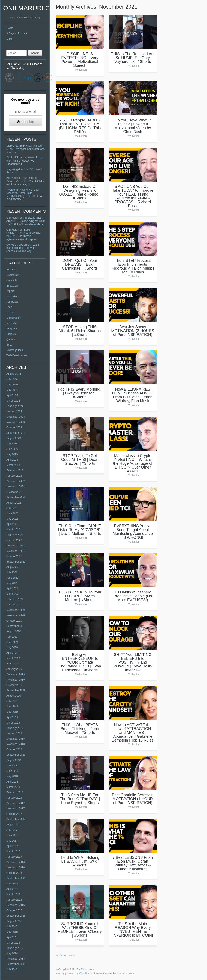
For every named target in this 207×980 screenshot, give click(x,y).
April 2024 (12, 395)
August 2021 (14, 567)
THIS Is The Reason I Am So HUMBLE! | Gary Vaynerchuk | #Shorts (133, 58)
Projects (11, 334)
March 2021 (13, 594)
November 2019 (16, 680)
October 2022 (14, 492)
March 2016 (13, 894)
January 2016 (14, 900)
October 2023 (14, 428)
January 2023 (14, 476)
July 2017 (12, 830)
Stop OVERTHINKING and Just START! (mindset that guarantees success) (25, 149)
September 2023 (16, 433)
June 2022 (12, 513)
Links (9, 39)
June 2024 (12, 385)
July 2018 (12, 766)
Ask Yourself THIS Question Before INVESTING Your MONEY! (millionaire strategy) (26, 181)
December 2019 (16, 674)
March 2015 (13, 943)
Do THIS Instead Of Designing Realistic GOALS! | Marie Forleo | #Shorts (80, 192)
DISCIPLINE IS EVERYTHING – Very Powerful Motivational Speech (80, 60)
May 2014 (12, 953)
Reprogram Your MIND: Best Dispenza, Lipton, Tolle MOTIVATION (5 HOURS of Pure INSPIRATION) (25, 195)
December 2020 (16, 610)
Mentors (11, 313)
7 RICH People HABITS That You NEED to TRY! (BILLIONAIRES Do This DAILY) (80, 126)
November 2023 (16, 422)
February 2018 (15, 792)
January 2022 (14, 540)
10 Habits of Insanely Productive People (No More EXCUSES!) (133, 596)
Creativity (12, 280)
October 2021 (14, 556)
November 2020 (16, 615)
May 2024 (12, 390)
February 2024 (15, 406)
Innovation (12, 296)
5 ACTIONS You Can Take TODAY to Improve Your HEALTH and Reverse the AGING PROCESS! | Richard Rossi (133, 196)
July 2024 (12, 379)
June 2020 (12, 642)
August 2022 (14, 503)
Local (10, 307)
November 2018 (16, 744)
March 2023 (13, 465)
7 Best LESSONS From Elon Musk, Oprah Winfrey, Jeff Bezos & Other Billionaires (133, 863)
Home (10, 28)
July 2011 (12, 969)
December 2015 (16, 905)
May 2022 (12, 519)
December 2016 (16, 862)
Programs (12, 329)
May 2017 (12, 841)
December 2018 (16, 739)
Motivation (12, 323)
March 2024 (13, 401)
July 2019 (12, 701)
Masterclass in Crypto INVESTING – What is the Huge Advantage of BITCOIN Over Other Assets (133, 463)
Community (13, 275)
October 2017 (14, 814)
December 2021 (16, 546)
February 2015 (15, 948)
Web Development (17, 355)
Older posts (65, 955)
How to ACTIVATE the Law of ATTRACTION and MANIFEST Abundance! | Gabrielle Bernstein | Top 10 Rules (133, 733)
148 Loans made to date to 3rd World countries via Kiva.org (23, 248)
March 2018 (13, 787)
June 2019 (12, 707)
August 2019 (14, 696)
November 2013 (16, 959)
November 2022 (16, 487)
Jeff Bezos (12, 302)
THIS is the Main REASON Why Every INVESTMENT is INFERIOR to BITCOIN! (133, 930)
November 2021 (16, 551)
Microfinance (14, 318)
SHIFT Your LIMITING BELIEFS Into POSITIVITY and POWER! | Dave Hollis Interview (133, 662)
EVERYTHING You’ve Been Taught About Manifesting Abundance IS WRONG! (133, 532)
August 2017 (14, 825)
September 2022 (16, 497)
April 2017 (12, 846)
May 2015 (12, 932)
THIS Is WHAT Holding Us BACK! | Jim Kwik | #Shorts (80, 861)
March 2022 (13, 529)
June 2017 (12, 835)
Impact (10, 291)
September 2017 (16, 819)
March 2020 (13, 658)
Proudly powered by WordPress (74, 973)
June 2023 (12, 449)
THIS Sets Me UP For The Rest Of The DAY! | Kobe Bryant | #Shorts (80, 799)
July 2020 (12, 637)
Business (12, 270)
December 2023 (16, 417)
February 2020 (15, 664)
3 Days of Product (17, 33)
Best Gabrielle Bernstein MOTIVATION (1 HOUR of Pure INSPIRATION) (133, 799)
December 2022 (16, 481)
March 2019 (13, 723)
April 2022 (12, 524)
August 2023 (14, 438)
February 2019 (15, 728)
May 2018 (12, 776)
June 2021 (12, 578)
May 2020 (12, 648)
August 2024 (14, 374)
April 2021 (12, 589)
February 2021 (15, 599)
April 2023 (12, 460)
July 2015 (12, 927)
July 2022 (12, 508)
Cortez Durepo (15, 245)
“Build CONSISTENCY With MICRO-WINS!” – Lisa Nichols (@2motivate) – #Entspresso (24, 234)
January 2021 (14, 605)
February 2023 (15, 470)
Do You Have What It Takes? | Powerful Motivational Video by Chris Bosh (133, 126)
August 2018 (14, 760)
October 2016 (14, 873)
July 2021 (12, 572)
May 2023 (12, 454)
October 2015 (14, 910)
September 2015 (16, 916)
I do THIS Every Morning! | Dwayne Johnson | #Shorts (80, 393)
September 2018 (16, 755)
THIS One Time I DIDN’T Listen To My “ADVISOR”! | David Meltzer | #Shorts (80, 530)
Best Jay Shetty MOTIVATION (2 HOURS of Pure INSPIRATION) (133, 331)
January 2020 (14, 669)
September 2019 (16, 690)
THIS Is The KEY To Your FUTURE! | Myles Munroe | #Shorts (80, 596)
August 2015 (14, 921)
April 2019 (12, 717)
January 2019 (14, 733)
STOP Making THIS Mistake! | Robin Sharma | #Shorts (80, 331)
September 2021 (16, 562)
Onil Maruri (13, 230)
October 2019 (14, 685)
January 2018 (14, 798)
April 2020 (12, 653)
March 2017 (13, 851)
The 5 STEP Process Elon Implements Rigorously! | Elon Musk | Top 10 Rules (133, 266)
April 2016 (12, 889)
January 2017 (14, 857)
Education (12, 286)
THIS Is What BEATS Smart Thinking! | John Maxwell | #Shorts (80, 729)
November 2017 (16, 809)
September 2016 (16, 878)
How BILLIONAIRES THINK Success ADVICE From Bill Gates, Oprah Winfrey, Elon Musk (133, 395)
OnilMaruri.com (32, 8)
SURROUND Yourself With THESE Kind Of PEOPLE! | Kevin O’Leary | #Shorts (80, 930)
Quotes (11, 339)
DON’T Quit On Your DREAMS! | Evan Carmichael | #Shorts (80, 264)
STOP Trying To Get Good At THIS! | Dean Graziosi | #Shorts (80, 460)
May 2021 (12, 583)
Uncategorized (15, 350)
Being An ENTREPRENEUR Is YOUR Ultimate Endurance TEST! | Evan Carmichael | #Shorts (80, 662)
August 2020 (14, 631)
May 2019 (12, 712)
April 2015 (12, 937)
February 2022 (15, 535)
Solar (9, 345)
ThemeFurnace (125, 973)
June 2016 (12, 884)
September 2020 (16, 626)
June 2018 (12, 771)
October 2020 (14, 621)
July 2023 (12, 444)
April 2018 (12, 782)
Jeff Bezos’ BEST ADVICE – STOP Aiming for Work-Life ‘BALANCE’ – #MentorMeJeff (26, 221)
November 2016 (16, 868)
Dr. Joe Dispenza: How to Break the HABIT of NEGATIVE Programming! (25, 161)
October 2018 (14, 749)
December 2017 (16, 803)
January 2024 (14, 411)
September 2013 (16, 964)
